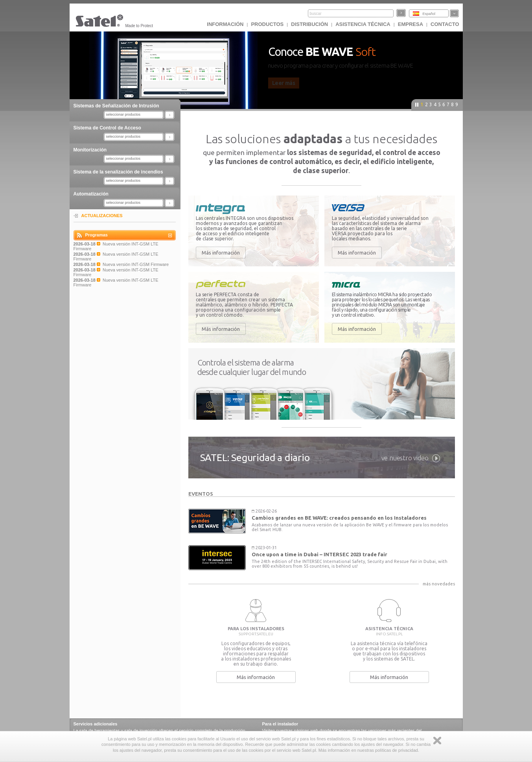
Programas (97, 235)
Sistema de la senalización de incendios (118, 172)
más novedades (439, 584)
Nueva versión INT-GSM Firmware (136, 264)
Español (429, 14)
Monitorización (90, 150)
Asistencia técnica (363, 24)
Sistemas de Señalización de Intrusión (116, 106)
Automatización (91, 194)
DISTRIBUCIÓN (309, 24)
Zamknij (437, 741)
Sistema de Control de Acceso (107, 128)
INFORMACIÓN (225, 24)
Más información (221, 253)
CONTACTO (445, 24)
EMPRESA (411, 24)
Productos (267, 24)
